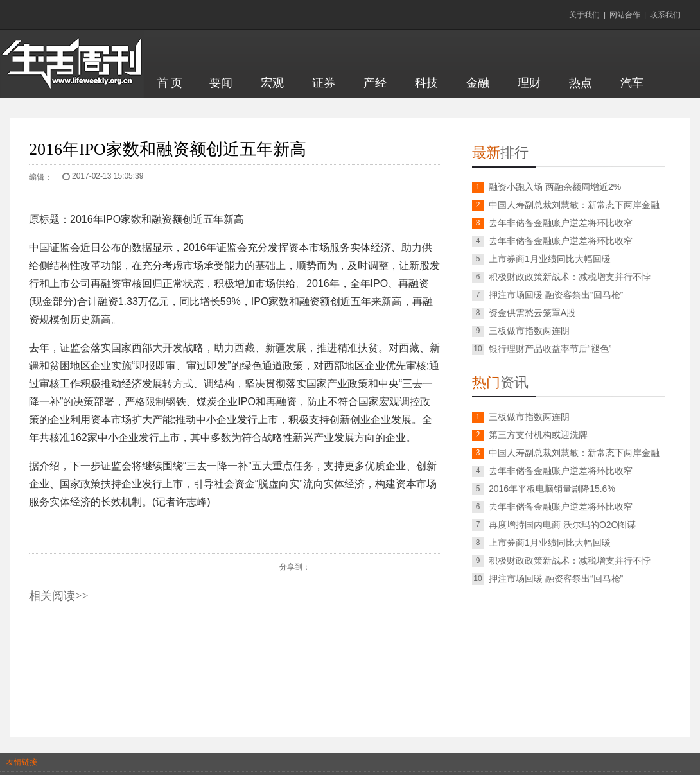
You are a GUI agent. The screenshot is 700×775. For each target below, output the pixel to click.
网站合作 (625, 15)
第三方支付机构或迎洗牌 (538, 435)
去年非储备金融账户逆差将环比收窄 (561, 223)
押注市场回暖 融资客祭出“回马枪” (556, 295)
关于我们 (584, 15)
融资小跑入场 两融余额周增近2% (555, 187)
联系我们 (665, 15)
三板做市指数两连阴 (529, 331)
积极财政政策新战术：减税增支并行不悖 (570, 277)
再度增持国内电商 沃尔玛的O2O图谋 (562, 525)
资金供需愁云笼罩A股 (532, 313)
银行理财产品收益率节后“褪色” (550, 349)
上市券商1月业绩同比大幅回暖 (550, 259)
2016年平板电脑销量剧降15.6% (552, 489)
